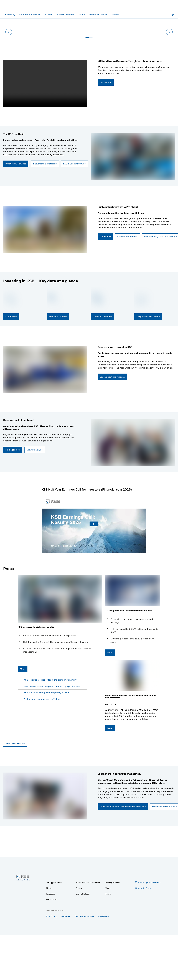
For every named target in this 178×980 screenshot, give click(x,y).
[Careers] (48, 15)
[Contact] (115, 15)
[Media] (82, 15)
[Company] (10, 15)
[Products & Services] (29, 15)
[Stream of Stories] (98, 15)
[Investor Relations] (65, 15)
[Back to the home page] (16, 7)
